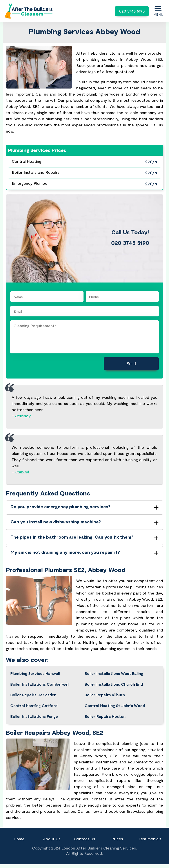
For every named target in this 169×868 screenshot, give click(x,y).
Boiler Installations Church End (114, 684)
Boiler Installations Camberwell (40, 684)
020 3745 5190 (132, 11)
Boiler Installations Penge (34, 716)
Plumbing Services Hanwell (35, 673)
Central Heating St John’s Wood (115, 705)
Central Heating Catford (34, 705)
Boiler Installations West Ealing (114, 673)
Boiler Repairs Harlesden (33, 695)
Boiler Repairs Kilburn (105, 695)
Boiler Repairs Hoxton (105, 716)
